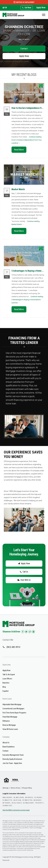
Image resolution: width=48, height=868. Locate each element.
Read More (19, 150)
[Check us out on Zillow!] (30, 632)
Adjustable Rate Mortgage (12, 704)
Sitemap (5, 788)
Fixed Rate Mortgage (10, 717)
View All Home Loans (10, 729)
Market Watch (18, 189)
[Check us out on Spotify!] (33, 632)
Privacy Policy (27, 788)
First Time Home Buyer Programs (14, 713)
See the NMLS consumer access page (16, 810)
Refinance (6, 721)
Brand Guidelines (9, 747)
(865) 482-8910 (13, 647)
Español (6, 691)
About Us (6, 743)
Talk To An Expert (9, 675)
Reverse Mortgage (9, 725)
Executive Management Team (13, 755)
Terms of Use (15, 788)
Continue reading (27, 140)
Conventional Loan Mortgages (13, 709)
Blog (4, 687)
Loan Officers (7, 679)
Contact (24, 49)
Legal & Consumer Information (14, 794)
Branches (6, 683)
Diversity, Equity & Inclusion (12, 759)
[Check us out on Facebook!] (23, 632)
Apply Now (41, 8)
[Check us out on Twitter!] (26, 632)
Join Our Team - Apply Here (12, 763)
